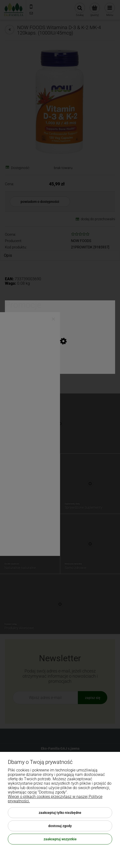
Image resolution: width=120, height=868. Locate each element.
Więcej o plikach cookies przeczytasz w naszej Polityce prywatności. (55, 799)
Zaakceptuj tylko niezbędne (60, 813)
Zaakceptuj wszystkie (60, 839)
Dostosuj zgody (60, 826)
